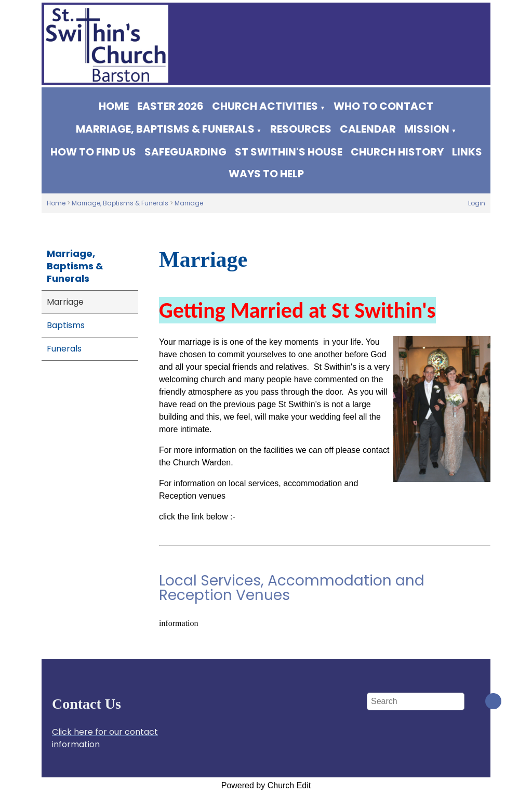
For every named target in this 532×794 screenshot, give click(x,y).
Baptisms (66, 325)
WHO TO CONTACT (383, 106)
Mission (427, 129)
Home (114, 106)
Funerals (64, 349)
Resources (301, 129)
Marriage (189, 203)
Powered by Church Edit (266, 785)
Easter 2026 (170, 106)
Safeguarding (185, 152)
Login (477, 203)
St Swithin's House (289, 152)
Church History (397, 152)
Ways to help (266, 174)
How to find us (93, 152)
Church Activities (265, 106)
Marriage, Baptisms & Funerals (165, 129)
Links (467, 152)
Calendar (368, 129)
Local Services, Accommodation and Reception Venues (292, 588)
